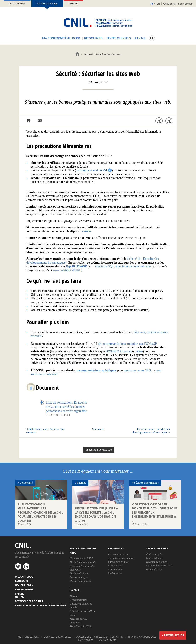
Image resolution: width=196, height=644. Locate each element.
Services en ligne (79, 577)
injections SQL (104, 266)
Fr (152, 4)
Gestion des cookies (29, 601)
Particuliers (17, 3)
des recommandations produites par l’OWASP (127, 344)
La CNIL (140, 38)
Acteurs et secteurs (118, 554)
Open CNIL (76, 623)
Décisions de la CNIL (158, 562)
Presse (73, 3)
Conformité (26, 483)
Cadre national (154, 558)
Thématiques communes (121, 558)
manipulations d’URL (67, 270)
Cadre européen (155, 554)
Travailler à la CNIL (81, 626)
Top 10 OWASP (76, 266)
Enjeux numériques (118, 562)
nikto (139, 351)
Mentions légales (28, 637)
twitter (18, 566)
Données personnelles (58, 637)
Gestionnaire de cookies (178, 4)
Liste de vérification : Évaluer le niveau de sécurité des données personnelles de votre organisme (66, 407)
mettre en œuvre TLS (137, 370)
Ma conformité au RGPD (61, 38)
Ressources (93, 38)
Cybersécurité (115, 566)
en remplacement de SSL (92, 170)
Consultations (115, 569)
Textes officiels (119, 38)
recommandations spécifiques (96, 370)
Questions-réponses (80, 581)
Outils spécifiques (79, 573)
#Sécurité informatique (99, 450)
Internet (81, 483)
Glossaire (22, 581)
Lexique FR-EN (24, 585)
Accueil (77, 54)
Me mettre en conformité (83, 562)
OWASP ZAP (114, 351)
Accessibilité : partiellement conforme (100, 637)
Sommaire (98, 429)
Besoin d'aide (174, 635)
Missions (74, 596)
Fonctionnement (78, 600)
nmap (128, 351)
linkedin (26, 566)
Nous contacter (108, 640)
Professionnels (47, 3)
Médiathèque (115, 573)
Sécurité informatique (146, 483)
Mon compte (86, 640)
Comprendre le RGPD (82, 558)
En (158, 4)
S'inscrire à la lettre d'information (40, 605)
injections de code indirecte (133, 266)
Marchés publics (79, 619)
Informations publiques (142, 637)
